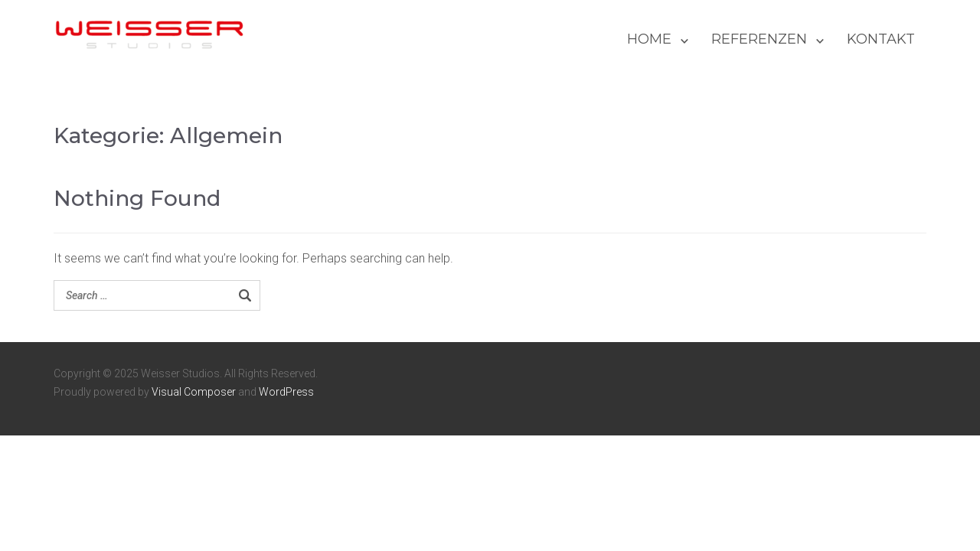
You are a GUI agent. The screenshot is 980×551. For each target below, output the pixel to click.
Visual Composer (194, 392)
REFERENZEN (759, 39)
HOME (649, 39)
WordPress (286, 392)
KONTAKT (881, 39)
